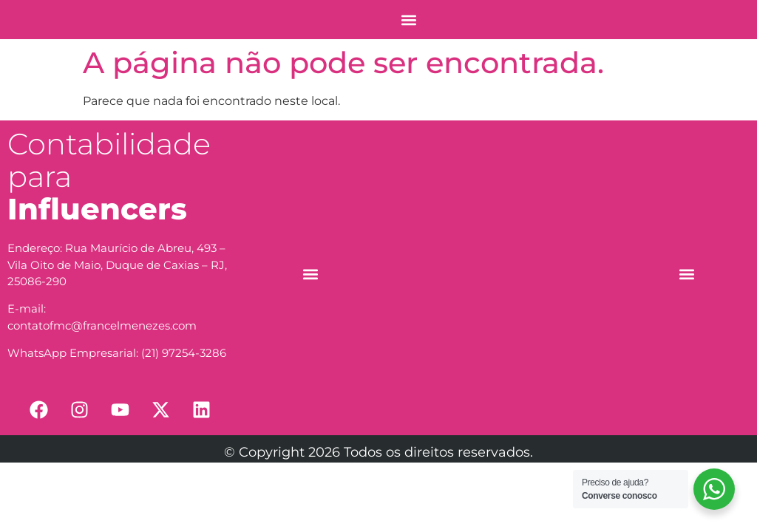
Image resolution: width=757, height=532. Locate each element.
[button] (408, 20)
